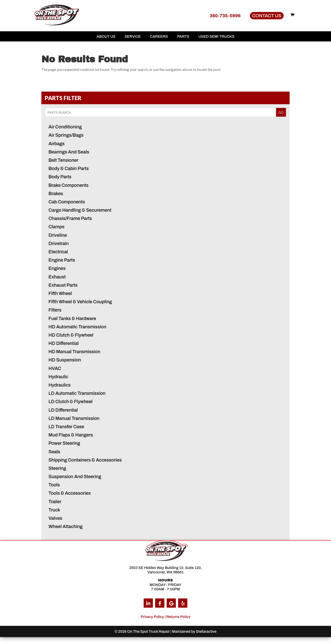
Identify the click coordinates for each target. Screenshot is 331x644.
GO (281, 112)
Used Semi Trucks (216, 36)
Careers (159, 36)
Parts (183, 36)
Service (133, 36)
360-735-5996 (225, 16)
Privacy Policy (152, 617)
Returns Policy (178, 617)
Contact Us (267, 16)
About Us (106, 36)
